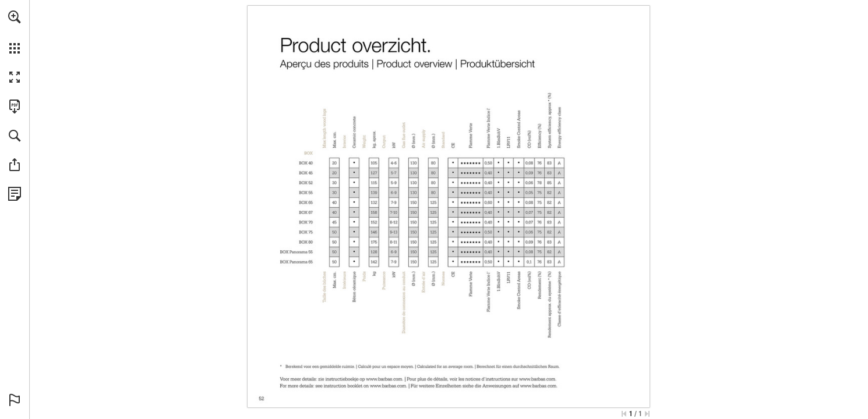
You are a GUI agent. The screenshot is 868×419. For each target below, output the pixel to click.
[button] (15, 17)
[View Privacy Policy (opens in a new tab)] (15, 194)
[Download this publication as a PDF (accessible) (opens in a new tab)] (15, 106)
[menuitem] (15, 32)
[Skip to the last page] (647, 414)
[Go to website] (384, 379)
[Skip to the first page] (624, 414)
